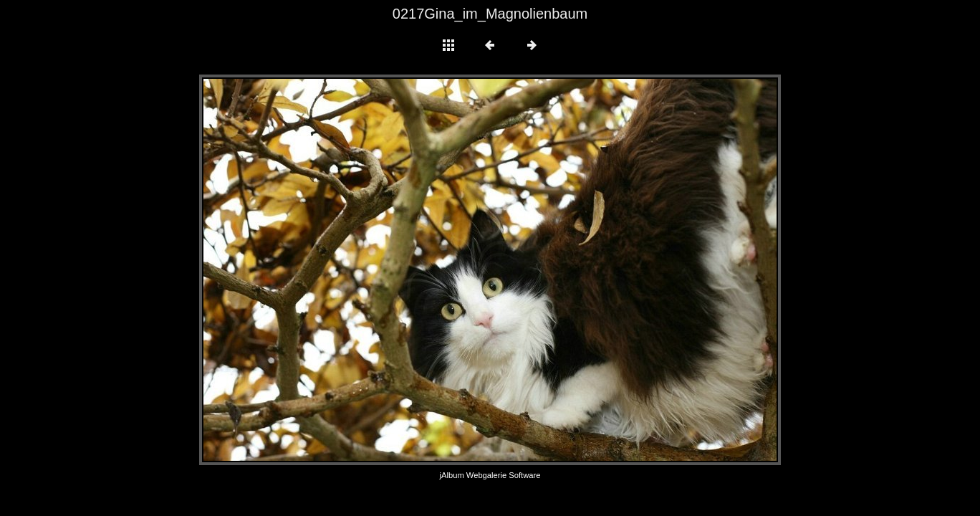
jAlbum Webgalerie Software (490, 475)
